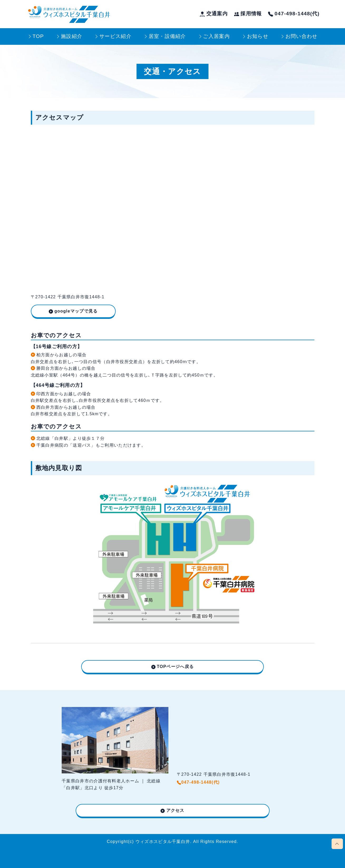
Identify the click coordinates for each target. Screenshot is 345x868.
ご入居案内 (216, 36)
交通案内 (214, 14)
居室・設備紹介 (167, 36)
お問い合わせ (302, 36)
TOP (38, 36)
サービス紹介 (115, 36)
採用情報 (248, 14)
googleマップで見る (76, 311)
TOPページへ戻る (175, 667)
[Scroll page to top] (337, 844)
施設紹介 (72, 36)
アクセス (175, 810)
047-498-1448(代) (294, 14)
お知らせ (258, 36)
